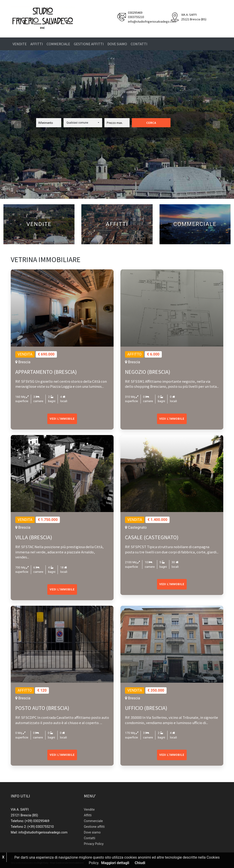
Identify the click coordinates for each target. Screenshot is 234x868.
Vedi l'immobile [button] (62, 419)
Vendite (20, 44)
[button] (83, 123)
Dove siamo (117, 44)
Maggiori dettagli (115, 863)
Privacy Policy (94, 844)
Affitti (37, 44)
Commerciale (58, 44)
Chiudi (140, 863)
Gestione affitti (89, 44)
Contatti (139, 44)
